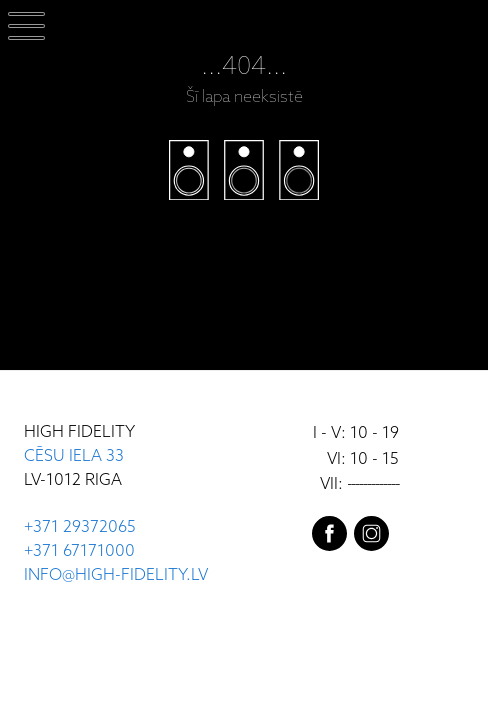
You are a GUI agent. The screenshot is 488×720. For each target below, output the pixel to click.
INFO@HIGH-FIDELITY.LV (116, 575)
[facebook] (329, 538)
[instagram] (371, 538)
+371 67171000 (79, 551)
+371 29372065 (80, 527)
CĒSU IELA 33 (74, 456)
